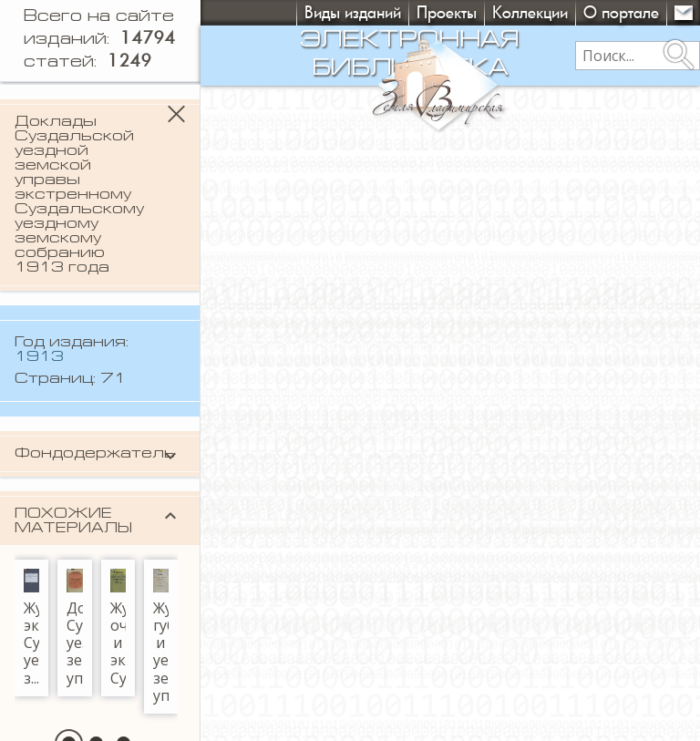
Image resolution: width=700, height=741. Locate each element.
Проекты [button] (447, 12)
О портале (621, 12)
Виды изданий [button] (353, 12)
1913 (39, 357)
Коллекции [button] (530, 12)
